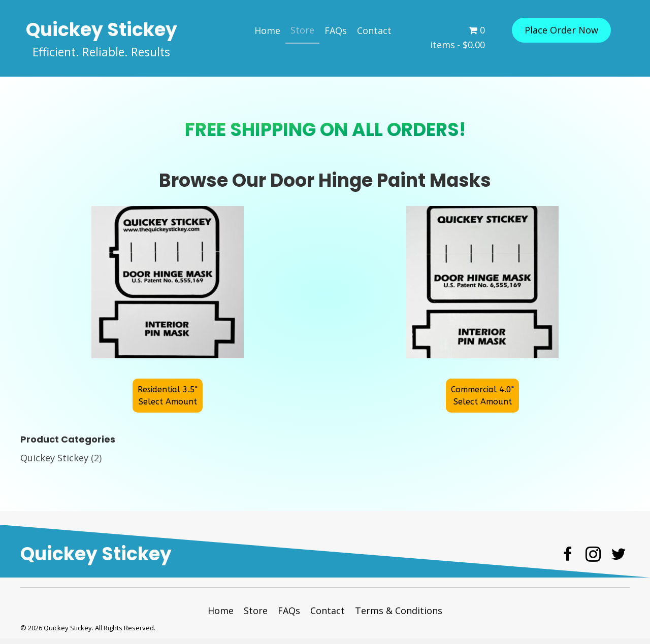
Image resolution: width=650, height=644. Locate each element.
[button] (561, 30)
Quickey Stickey (54, 463)
